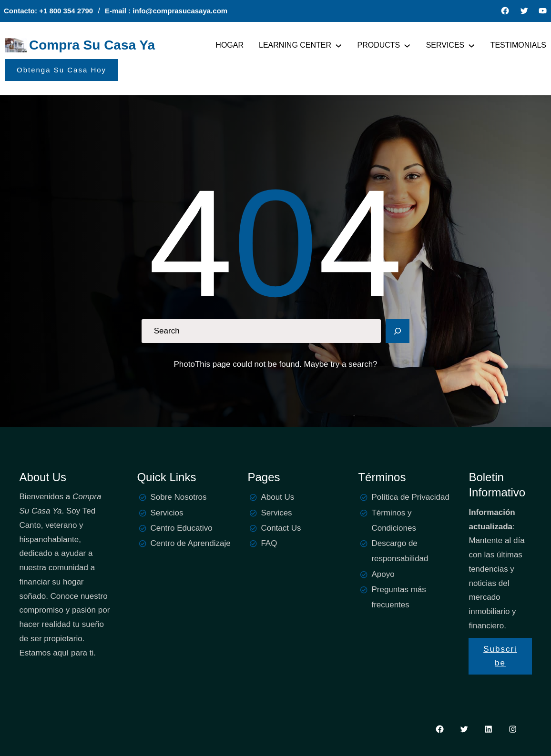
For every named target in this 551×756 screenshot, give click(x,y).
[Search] (398, 331)
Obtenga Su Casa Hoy (61, 70)
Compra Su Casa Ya (92, 45)
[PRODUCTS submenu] (407, 45)
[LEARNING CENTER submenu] (338, 45)
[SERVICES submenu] (471, 45)
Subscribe (500, 656)
